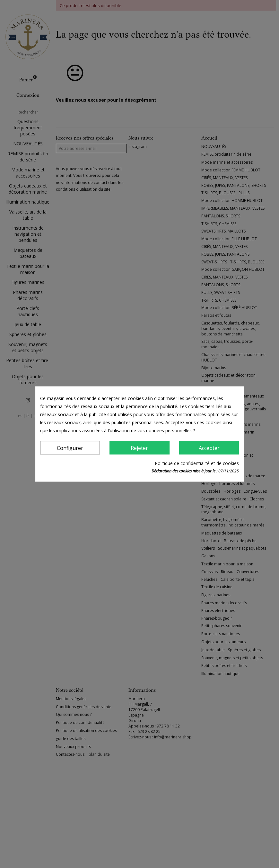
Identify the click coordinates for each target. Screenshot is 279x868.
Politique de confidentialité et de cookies (197, 463)
